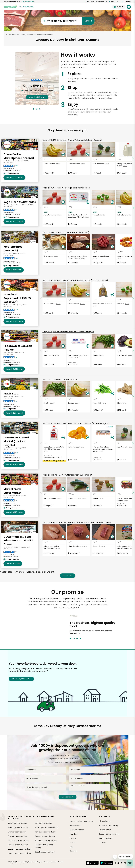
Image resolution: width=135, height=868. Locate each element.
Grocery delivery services (109, 834)
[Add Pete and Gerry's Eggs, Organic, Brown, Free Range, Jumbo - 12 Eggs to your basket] (112, 438)
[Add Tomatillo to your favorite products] (95, 207)
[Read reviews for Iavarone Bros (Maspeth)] (11, 259)
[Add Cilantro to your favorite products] (95, 351)
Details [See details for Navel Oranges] (82, 447)
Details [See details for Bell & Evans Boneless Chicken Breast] (58, 548)
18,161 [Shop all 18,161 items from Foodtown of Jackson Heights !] (14, 369)
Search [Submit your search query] (88, 21)
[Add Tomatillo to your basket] (112, 202)
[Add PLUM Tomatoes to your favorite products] (46, 300)
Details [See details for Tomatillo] (103, 215)
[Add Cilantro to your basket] (112, 346)
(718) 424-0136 (8, 450)
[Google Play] (107, 863)
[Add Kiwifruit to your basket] (112, 489)
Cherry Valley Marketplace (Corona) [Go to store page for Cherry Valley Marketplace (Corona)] (19, 156)
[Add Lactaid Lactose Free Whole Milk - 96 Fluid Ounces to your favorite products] (46, 443)
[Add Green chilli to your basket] (112, 394)
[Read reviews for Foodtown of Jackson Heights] (10, 358)
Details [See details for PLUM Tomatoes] (58, 304)
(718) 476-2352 (8, 307)
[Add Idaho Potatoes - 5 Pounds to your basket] (112, 295)
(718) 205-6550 (8, 398)
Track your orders (77, 830)
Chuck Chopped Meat (101, 256)
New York (32, 35)
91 (77, 522)
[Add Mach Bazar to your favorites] (33, 388)
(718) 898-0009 (8, 497)
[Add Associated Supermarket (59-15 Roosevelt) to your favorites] (33, 289)
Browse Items (75, 825)
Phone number (77, 779)
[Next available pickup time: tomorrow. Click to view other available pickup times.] (12, 173)
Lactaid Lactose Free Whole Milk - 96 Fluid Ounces (54, 448)
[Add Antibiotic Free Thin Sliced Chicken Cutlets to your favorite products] (70, 252)
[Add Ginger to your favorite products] (119, 399)
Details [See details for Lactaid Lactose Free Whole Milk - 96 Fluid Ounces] (46, 451)
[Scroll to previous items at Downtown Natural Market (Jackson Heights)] (41, 444)
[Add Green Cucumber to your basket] (88, 489)
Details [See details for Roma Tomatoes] (59, 215)
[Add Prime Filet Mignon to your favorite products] (70, 542)
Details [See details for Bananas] (77, 403)
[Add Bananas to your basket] (88, 394)
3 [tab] (40, 109)
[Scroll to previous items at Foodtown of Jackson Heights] (41, 350)
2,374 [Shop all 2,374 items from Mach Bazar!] (14, 413)
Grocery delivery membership (82, 821)
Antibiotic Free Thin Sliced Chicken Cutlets (77, 257)
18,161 (68, 332)
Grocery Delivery (19, 35)
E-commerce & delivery (109, 825)
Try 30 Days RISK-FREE (21, 679)
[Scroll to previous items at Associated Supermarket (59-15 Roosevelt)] (41, 299)
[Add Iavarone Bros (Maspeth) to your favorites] (33, 242)
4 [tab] (80, 638)
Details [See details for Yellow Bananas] (58, 164)
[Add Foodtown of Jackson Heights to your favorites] (33, 341)
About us (103, 843)
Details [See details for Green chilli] (104, 403)
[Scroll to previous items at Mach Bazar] (41, 397)
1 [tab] (33, 109)
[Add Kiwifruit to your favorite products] (95, 494)
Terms (72, 843)
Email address (32, 779)
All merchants (104, 821)
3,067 (66, 188)
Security (73, 851)
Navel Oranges (74, 447)
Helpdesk (74, 834)
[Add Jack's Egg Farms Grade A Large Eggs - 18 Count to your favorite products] (70, 207)
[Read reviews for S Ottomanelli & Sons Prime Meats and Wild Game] (10, 552)
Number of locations (78, 785)
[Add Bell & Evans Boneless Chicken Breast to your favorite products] (46, 542)
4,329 (67, 475)
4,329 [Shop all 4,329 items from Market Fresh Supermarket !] (14, 512)
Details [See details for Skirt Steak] (103, 546)
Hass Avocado (123, 355)
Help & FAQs (114, 2)
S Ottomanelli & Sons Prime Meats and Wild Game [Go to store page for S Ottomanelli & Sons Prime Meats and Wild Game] (18, 540)
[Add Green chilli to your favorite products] (95, 399)
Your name (75, 770)
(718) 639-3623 (8, 255)
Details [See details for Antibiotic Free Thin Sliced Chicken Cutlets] (83, 258)
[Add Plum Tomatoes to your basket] (88, 154)
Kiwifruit (96, 498)
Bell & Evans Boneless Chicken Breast (51, 547)
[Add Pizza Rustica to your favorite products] (46, 252)
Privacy (73, 838)
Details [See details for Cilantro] (101, 355)
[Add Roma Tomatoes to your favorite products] (46, 207)
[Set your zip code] (26, 7)
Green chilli (97, 403)
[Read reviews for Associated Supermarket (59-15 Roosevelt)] (11, 310)
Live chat (127, 2)
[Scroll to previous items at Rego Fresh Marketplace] (41, 208)
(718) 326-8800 (8, 207)
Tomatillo (97, 215)
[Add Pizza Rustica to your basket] (63, 247)
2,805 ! (37, 97)
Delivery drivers (105, 830)
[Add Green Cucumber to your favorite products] (71, 494)
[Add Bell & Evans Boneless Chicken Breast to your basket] (63, 537)
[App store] (92, 863)
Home (8, 35)
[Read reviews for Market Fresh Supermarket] (10, 501)
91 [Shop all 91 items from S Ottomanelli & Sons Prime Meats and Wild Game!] (13, 564)
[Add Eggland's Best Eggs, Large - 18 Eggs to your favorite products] (70, 351)
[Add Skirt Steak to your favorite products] (95, 542)
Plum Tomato (49, 355)
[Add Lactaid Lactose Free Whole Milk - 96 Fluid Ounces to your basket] (63, 438)
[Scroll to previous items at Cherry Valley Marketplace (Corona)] (41, 159)
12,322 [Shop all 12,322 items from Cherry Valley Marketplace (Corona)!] (14, 178)
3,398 (76, 423)
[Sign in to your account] (119, 7)
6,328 (75, 280)
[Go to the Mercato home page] (10, 6)
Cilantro (96, 355)
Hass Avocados (99, 164)
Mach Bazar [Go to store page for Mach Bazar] (11, 394)
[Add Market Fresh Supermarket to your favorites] (33, 484)
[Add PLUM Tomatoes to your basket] (63, 295)
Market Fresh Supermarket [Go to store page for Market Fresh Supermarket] (12, 491)
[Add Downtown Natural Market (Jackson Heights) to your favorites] (33, 432)
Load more (67, 576)
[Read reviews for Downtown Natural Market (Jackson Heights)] (11, 453)
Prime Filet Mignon (75, 546)
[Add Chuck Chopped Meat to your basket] (112, 247)
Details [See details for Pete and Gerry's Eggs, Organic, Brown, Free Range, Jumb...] (101, 451)
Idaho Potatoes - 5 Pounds (103, 304)
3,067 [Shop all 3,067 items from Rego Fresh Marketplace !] (14, 221)
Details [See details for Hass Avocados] (107, 164)
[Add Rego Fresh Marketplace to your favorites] (33, 197)
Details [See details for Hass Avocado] (131, 355)
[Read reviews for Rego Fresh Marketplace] (10, 210)
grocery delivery (18, 823)
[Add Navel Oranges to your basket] (88, 438)
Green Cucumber (75, 498)
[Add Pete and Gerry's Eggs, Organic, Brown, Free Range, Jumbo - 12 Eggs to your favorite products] (95, 443)
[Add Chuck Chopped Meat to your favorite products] (95, 252)
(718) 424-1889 (8, 354)
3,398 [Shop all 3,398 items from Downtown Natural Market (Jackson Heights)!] (14, 464)
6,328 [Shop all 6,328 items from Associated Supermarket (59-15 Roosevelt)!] (14, 321)
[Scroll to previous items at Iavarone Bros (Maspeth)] (41, 250)
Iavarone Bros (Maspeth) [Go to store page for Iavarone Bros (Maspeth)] (13, 249)
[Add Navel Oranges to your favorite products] (70, 443)
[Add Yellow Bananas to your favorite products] (46, 159)
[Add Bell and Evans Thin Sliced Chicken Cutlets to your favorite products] (119, 542)
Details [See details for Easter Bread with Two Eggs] (119, 258)
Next (123, 627)
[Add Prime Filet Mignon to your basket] (88, 537)
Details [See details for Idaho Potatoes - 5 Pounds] (95, 306)
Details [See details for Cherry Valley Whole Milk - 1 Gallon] (125, 166)
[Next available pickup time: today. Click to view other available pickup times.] (10, 409)
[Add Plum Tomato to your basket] (63, 346)
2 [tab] (37, 109)
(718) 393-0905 (8, 163)
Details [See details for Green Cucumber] (84, 498)
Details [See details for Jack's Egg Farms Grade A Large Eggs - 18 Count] (87, 217)
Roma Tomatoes (50, 215)
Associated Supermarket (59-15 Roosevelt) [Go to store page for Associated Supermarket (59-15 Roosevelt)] (17, 298)
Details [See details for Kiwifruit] (101, 498)
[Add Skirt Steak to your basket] (112, 537)
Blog (72, 847)
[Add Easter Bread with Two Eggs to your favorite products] (120, 252)
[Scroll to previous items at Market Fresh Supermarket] (41, 492)
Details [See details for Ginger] (125, 403)
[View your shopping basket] (129, 7)
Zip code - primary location (38, 787)
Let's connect (67, 797)
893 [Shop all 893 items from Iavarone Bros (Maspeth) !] (14, 270)
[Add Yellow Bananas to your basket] (63, 154)
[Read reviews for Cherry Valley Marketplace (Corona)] (11, 166)
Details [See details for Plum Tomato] (57, 355)
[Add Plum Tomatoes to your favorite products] (71, 159)
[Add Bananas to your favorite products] (70, 399)
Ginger (120, 403)
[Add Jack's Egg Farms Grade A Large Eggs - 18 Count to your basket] (88, 202)
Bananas (72, 403)
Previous (68, 627)
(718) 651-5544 (8, 549)
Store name (31, 770)
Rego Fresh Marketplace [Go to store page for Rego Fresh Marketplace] (20, 202)
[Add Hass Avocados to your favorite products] (95, 159)
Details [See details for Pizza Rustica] (56, 256)
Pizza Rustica (49, 256)
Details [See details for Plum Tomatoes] (83, 164)
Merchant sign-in (106, 838)
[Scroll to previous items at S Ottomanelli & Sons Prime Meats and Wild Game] (41, 540)
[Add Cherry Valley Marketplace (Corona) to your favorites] (33, 149)
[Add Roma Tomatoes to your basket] (63, 202)
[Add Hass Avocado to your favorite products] (119, 351)
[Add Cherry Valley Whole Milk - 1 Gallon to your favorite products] (119, 159)
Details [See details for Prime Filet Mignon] (84, 546)
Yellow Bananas (50, 164)
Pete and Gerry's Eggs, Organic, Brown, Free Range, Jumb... (103, 449)
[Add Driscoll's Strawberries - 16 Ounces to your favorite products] (119, 494)
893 (66, 232)
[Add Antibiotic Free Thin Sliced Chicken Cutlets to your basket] (88, 247)
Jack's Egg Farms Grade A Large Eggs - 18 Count (77, 216)
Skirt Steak (97, 546)
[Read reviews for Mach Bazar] (10, 402)
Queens (40, 35)
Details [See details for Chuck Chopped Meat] (95, 258)
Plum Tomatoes (74, 164)
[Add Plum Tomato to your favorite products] (46, 351)
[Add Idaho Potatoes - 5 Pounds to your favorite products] (95, 300)
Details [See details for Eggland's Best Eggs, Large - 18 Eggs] (76, 358)
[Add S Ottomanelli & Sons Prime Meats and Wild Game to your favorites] (33, 532)
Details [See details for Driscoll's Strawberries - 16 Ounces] (126, 501)
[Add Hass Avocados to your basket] (112, 154)
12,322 (72, 140)
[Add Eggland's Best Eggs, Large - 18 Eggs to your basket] (88, 346)
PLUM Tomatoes (50, 304)
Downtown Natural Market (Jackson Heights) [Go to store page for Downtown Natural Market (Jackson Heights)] (16, 441)
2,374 (60, 379)
